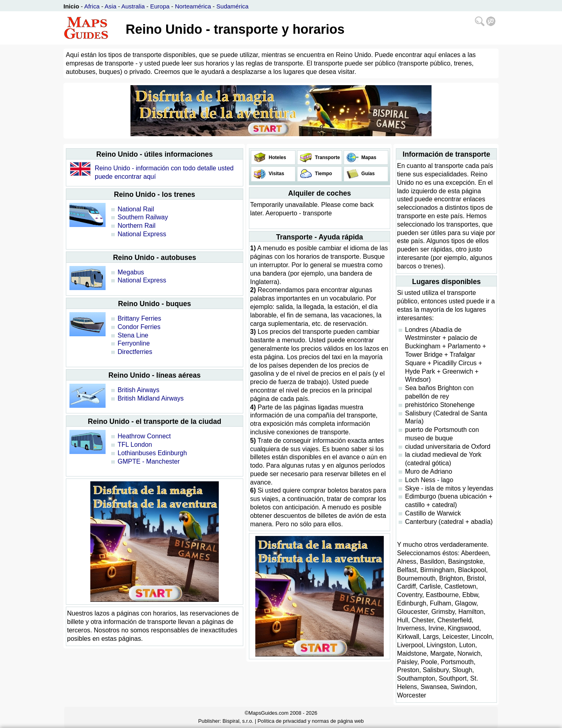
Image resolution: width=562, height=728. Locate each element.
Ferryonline (134, 343)
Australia (133, 6)
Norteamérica (193, 6)
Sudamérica (232, 6)
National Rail (136, 209)
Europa (160, 6)
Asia (111, 6)
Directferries (135, 352)
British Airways (138, 390)
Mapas (368, 157)
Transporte (327, 157)
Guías (368, 174)
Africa (92, 6)
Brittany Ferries (139, 318)
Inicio (71, 6)
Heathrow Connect (144, 436)
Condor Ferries (139, 327)
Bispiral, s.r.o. (238, 721)
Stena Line (133, 335)
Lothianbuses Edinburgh (152, 453)
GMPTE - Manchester (149, 461)
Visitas (276, 174)
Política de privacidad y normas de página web (311, 721)
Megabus (131, 272)
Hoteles (277, 157)
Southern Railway (143, 217)
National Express (142, 234)
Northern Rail (136, 226)
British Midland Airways (151, 398)
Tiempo (323, 174)
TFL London (135, 445)
